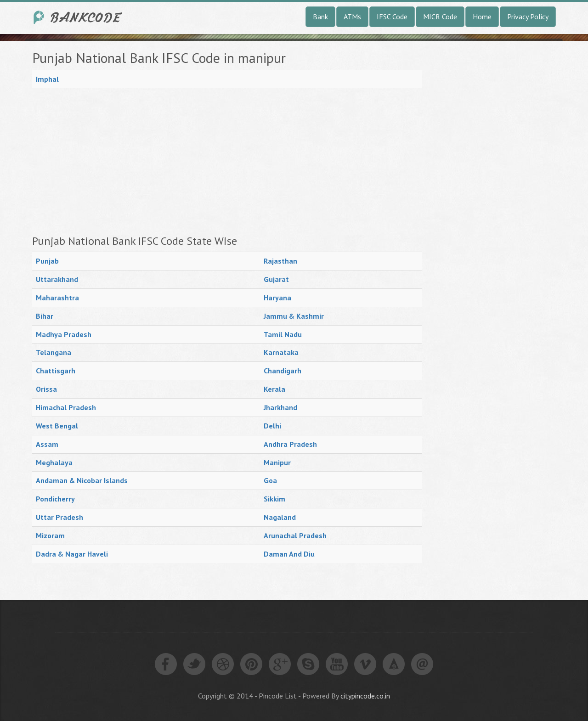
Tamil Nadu (283, 334)
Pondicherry (55, 499)
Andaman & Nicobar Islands (82, 480)
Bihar (45, 316)
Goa (270, 480)
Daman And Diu (289, 554)
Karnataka (281, 352)
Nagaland (280, 517)
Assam (47, 444)
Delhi (272, 426)
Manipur (277, 462)
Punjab (47, 261)
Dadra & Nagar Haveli (72, 554)
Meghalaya (54, 462)
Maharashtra (57, 298)
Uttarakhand (57, 279)
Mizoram (50, 535)
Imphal (47, 79)
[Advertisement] (227, 162)
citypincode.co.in (365, 696)
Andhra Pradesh (290, 444)
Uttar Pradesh (59, 517)
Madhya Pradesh (64, 334)
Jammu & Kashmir (294, 316)
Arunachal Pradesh (295, 535)
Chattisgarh (56, 371)
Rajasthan (280, 261)
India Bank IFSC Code (78, 17)
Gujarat (276, 279)
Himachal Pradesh (66, 407)
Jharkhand (280, 407)
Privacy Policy (528, 17)
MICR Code (440, 17)
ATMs (352, 17)
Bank (320, 17)
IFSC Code (392, 17)
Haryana (277, 298)
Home (482, 17)
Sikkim (274, 499)
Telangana (54, 352)
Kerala (274, 389)
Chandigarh (283, 371)
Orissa (46, 389)
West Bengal (57, 426)
